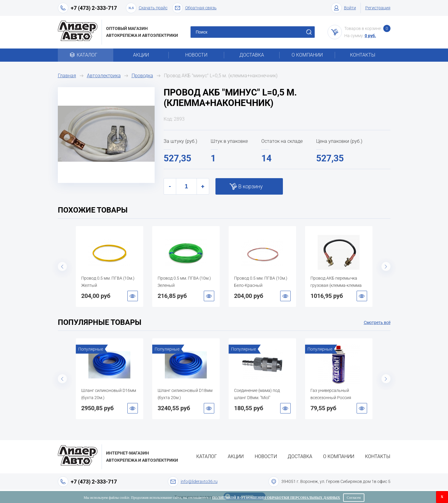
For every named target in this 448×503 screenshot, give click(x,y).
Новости (196, 55)
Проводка (142, 76)
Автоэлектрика (104, 76)
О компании (307, 55)
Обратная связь (194, 8)
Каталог (86, 55)
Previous (62, 266)
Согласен (354, 498)
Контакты (363, 55)
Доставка (252, 55)
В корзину (251, 186)
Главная (67, 76)
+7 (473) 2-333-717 (94, 8)
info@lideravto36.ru (199, 481)
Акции (141, 55)
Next (386, 266)
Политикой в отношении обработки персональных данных (276, 498)
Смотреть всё (377, 322)
